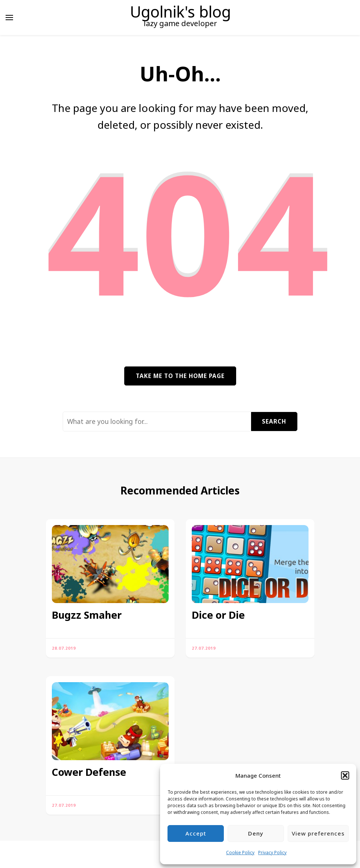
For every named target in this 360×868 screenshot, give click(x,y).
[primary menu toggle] (9, 18)
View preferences (318, 833)
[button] (345, 775)
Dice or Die (218, 615)
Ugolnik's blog (180, 12)
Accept (196, 833)
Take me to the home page (180, 376)
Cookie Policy (240, 853)
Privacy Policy (272, 853)
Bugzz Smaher (87, 615)
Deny (256, 833)
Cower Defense (89, 772)
